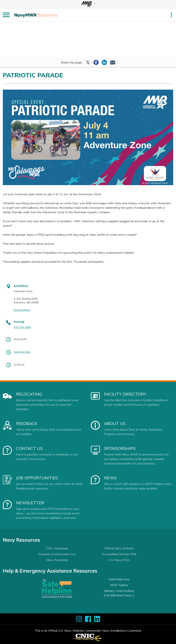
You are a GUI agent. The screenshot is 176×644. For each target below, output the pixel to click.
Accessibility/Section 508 (119, 554)
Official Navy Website (119, 548)
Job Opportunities (37, 478)
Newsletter (30, 503)
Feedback (27, 423)
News (110, 478)
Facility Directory (125, 394)
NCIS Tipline (119, 585)
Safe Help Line (119, 579)
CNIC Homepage (57, 548)
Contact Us (29, 448)
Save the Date (22, 352)
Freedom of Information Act (57, 554)
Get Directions (22, 310)
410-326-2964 (22, 327)
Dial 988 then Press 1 (119, 595)
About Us (115, 423)
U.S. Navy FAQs (119, 560)
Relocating (29, 394)
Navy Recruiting (57, 560)
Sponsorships (120, 448)
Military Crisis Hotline (119, 591)
